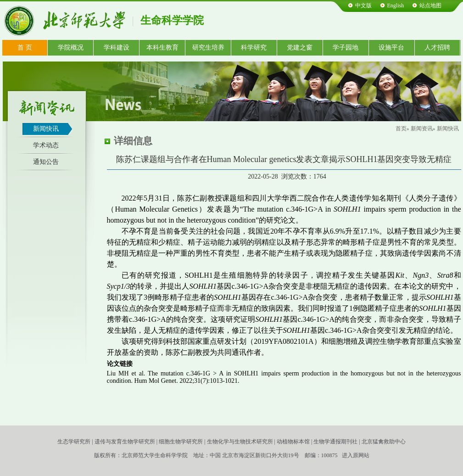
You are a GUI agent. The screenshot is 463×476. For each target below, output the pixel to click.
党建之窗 (300, 48)
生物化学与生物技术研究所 (240, 442)
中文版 (363, 6)
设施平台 (391, 48)
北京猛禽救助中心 (384, 442)
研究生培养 (208, 48)
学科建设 (117, 48)
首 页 (25, 48)
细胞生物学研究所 (181, 442)
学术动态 (46, 145)
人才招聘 (437, 48)
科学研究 (254, 48)
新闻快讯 (46, 129)
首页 (401, 129)
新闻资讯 (422, 129)
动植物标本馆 (293, 442)
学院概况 (71, 48)
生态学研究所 (74, 442)
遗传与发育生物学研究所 (125, 442)
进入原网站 (356, 455)
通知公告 (46, 162)
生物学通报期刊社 (335, 442)
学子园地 (346, 48)
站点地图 (430, 6)
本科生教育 (162, 48)
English (396, 6)
